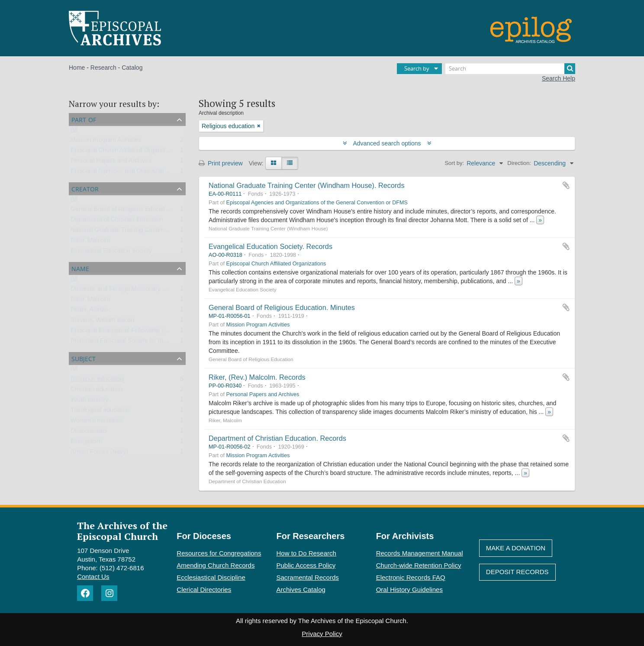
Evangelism (86, 443)
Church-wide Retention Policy (419, 565)
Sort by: (454, 163)
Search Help (559, 78)
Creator (85, 188)
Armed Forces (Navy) (99, 453)
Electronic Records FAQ (411, 577)
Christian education (97, 391)
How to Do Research (306, 553)
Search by (417, 68)
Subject (84, 358)
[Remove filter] (259, 126)
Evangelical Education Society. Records (270, 246)
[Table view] (290, 163)
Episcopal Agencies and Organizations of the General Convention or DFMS (171, 173)
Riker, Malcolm (90, 242)
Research (103, 68)
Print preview (221, 163)
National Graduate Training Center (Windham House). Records (307, 185)
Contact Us (93, 577)
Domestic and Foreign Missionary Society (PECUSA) (142, 291)
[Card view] (274, 163)
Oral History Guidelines (409, 589)
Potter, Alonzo (89, 311)
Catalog (132, 68)
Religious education (97, 381)
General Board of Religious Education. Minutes (282, 307)
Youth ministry (89, 401)
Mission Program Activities (106, 142)
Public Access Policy (306, 565)
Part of (84, 119)
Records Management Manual (420, 553)
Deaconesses (89, 433)
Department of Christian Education (117, 221)
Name (80, 268)
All (74, 131)
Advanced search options (387, 143)
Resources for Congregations (219, 553)
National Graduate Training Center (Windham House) (142, 232)
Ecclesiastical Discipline (211, 577)
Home (77, 68)
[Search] (510, 69)
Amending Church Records (216, 565)
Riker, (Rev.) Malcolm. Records (257, 377)
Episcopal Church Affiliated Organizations (126, 152)
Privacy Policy (322, 634)
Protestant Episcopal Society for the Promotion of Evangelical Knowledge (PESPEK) (184, 342)
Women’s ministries (97, 422)
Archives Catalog (301, 589)
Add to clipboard (566, 185)
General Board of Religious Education (121, 211)
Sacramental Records (308, 577)
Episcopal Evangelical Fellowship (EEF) (124, 332)
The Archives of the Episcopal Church (122, 531)
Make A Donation (516, 548)
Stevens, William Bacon (102, 322)
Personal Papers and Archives (111, 162)
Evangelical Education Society (111, 252)
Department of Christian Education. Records (277, 438)
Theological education (100, 412)
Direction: (519, 163)
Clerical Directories (204, 589)
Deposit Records (517, 572)
